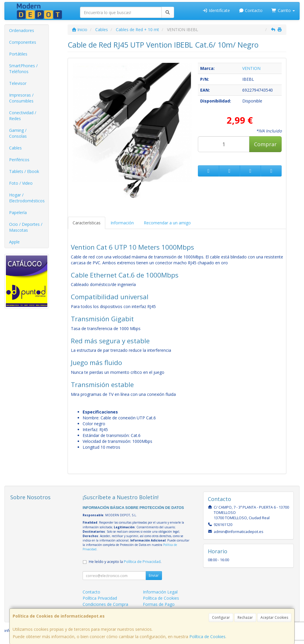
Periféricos (19, 160)
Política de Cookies (207, 637)
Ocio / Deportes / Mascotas (26, 227)
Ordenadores (22, 30)
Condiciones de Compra (105, 604)
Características (87, 223)
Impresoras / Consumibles (21, 98)
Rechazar (245, 617)
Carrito (283, 10)
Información (122, 223)
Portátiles (18, 54)
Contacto (251, 10)
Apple (14, 242)
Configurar (221, 617)
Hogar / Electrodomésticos (27, 198)
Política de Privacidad (142, 562)
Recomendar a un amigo (167, 223)
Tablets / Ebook (24, 171)
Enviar (154, 575)
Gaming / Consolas (18, 133)
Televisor (18, 83)
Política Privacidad (100, 598)
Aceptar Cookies (274, 617)
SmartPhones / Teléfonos (23, 69)
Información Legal (160, 592)
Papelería (18, 212)
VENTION (251, 68)
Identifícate (216, 10)
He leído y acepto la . (125, 562)
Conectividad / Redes (23, 116)
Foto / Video (21, 183)
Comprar (265, 144)
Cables (15, 148)
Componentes (23, 42)
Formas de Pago (159, 604)
